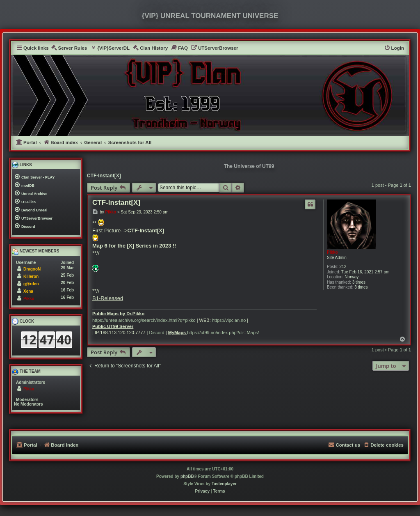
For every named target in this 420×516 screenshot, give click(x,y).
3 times (359, 282)
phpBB (187, 476)
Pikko (332, 252)
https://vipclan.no (229, 320)
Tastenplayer (224, 484)
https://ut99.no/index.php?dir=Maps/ (223, 333)
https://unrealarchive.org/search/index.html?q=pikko (144, 320)
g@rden (31, 284)
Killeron (31, 276)
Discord (156, 333)
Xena (28, 291)
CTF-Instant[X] (104, 176)
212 (343, 267)
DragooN (32, 269)
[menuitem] (69, 48)
